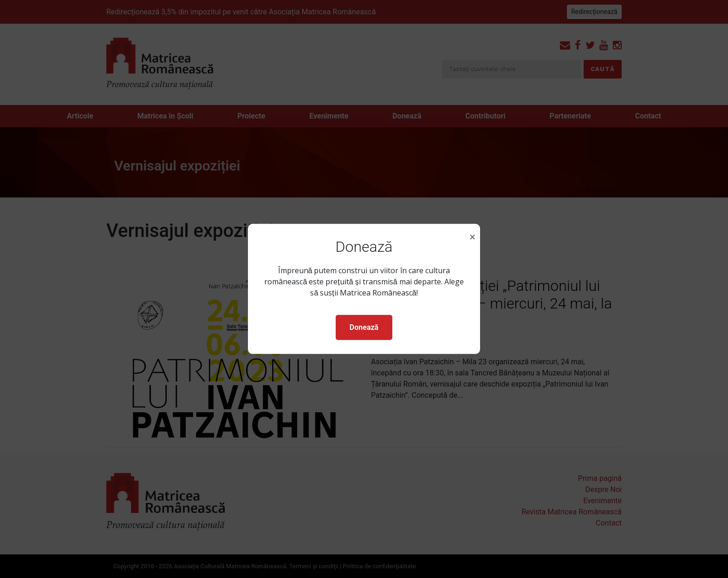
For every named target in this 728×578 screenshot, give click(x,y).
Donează (364, 327)
